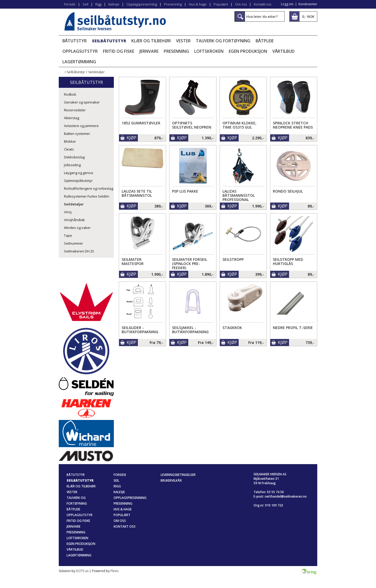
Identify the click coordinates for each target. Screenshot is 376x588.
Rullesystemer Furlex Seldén (87, 196)
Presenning (173, 4)
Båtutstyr (75, 41)
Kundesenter (308, 4)
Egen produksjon (248, 51)
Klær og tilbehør (151, 41)
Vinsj (68, 212)
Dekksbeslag (74, 157)
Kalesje (114, 4)
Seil (85, 4)
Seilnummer (74, 243)
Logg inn (287, 4)
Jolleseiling (72, 165)
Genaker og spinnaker (82, 102)
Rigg (98, 4)
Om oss (241, 4)
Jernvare (149, 51)
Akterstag (72, 118)
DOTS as (82, 571)
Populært (221, 4)
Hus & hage (198, 4)
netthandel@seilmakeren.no (286, 496)
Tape (68, 235)
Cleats (69, 149)
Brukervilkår (171, 480)
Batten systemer (77, 134)
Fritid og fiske (119, 51)
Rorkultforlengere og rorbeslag (89, 188)
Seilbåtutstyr (109, 41)
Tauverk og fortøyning (223, 41)
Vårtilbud (283, 51)
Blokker (70, 141)
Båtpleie (265, 41)
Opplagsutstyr (80, 51)
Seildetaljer (96, 72)
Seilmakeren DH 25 (79, 251)
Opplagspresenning (142, 4)
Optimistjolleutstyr (78, 181)
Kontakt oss (263, 4)
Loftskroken (209, 51)
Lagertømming (79, 62)
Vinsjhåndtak (74, 220)
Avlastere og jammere (81, 126)
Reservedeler (75, 110)
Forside (70, 4)
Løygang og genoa (78, 173)
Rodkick (70, 94)
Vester (183, 41)
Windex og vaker (77, 228)
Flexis (114, 571)
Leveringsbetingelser (178, 475)
